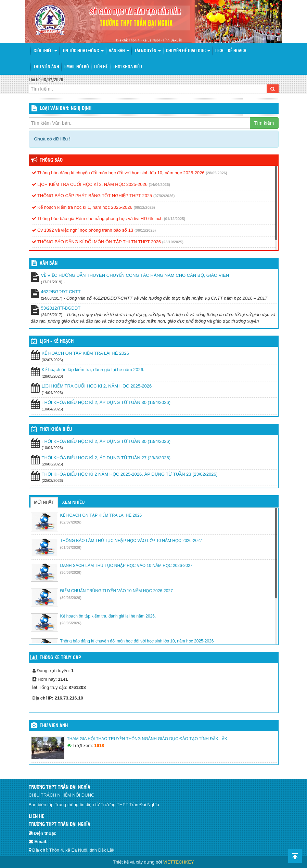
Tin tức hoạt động (83, 51)
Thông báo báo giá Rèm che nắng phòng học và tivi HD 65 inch (97, 219)
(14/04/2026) (159, 185)
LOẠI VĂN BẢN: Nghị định (66, 109)
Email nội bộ (77, 67)
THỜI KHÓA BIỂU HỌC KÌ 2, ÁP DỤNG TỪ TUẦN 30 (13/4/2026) (106, 402)
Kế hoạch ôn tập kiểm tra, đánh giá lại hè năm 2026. (93, 370)
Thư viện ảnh (46, 67)
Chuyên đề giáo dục (188, 51)
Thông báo (51, 160)
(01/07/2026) (71, 547)
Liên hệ (101, 67)
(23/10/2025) (173, 242)
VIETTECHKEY (179, 862)
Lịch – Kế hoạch (231, 51)
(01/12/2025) (175, 219)
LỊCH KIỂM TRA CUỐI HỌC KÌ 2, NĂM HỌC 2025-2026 (90, 184)
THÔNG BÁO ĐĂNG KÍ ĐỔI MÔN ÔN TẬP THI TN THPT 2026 (97, 242)
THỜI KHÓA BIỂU (56, 430)
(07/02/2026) (164, 196)
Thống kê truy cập (60, 658)
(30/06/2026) (71, 572)
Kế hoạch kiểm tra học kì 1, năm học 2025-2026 (82, 207)
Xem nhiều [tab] (74, 502)
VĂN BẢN (49, 263)
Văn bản (119, 51)
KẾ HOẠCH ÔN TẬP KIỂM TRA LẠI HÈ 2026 (85, 353)
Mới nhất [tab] (44, 502)
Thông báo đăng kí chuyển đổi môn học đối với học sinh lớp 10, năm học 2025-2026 (118, 173)
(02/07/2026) (71, 522)
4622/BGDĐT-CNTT (61, 292)
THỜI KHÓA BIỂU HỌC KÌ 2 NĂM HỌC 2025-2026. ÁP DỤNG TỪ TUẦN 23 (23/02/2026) (130, 474)
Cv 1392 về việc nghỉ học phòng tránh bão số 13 (83, 230)
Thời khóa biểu (127, 67)
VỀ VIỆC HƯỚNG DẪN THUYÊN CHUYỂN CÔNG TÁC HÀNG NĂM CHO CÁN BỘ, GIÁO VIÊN (135, 275)
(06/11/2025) (145, 230)
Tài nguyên (148, 51)
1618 (99, 745)
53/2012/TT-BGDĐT (61, 308)
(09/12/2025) (144, 207)
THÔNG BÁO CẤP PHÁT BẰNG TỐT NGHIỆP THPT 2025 (92, 196)
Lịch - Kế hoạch (57, 341)
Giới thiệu (45, 51)
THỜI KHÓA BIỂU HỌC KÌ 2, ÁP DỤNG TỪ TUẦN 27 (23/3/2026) (106, 458)
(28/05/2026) (216, 173)
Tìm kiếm (264, 123)
